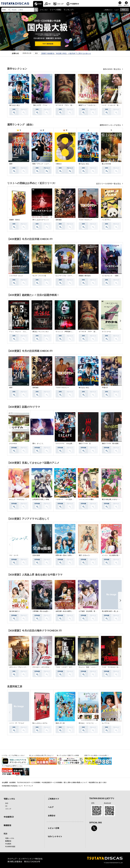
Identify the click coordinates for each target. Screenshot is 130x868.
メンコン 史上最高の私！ (111, 555)
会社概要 (5, 782)
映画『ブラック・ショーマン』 (43, 164)
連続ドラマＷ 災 (85, 443)
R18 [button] (123, 10)
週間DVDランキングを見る (110, 125)
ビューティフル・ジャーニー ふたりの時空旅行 (72, 276)
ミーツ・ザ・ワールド (17, 723)
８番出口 (59, 164)
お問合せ (52, 815)
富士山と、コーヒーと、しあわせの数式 (92, 723)
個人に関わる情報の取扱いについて (76, 782)
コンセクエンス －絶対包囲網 (112, 276)
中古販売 (8, 844)
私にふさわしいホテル (40, 723)
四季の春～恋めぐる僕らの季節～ (67, 555)
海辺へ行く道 (60, 723)
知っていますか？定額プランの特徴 (68, 755)
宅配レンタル (10, 838)
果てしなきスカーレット (41, 220)
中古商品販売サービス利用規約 (52, 782)
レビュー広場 (53, 828)
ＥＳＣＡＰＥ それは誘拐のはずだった (69, 443)
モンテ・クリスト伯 (39, 276)
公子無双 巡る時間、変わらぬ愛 (90, 611)
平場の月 (105, 388)
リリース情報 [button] (55, 10)
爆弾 (11, 164)
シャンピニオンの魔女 (86, 499)
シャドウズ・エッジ (16, 276)
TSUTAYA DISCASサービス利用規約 (29, 782)
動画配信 (7, 825)
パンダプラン (106, 220)
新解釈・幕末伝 (15, 220)
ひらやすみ (13, 443)
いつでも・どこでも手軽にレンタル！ (13, 755)
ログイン (126, 5)
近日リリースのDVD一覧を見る (109, 184)
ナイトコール (106, 332)
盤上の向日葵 (106, 164)
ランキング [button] (68, 10)
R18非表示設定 (10, 846)
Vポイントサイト (55, 836)
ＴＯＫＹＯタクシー (85, 220)
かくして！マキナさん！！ (18, 499)
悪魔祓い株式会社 (85, 276)
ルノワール (106, 723)
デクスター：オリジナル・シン (43, 667)
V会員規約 (12, 782)
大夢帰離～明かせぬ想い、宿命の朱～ (45, 611)
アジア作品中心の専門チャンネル (12, 766)
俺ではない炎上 (15, 105)
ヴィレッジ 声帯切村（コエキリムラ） (69, 332)
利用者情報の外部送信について (12, 786)
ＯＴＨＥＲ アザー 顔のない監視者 (68, 105)
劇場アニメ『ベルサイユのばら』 (90, 105)
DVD (40, 4)
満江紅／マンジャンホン (41, 332)
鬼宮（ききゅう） (85, 555)
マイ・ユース (14, 555)
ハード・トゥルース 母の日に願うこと (115, 105)
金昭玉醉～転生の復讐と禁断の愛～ (68, 611)
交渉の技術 (36, 555)
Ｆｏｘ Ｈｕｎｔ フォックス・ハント (23, 332)
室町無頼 (59, 220)
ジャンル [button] (43, 10)
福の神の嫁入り (15, 611)
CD (49, 4)
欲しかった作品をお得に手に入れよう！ (42, 755)
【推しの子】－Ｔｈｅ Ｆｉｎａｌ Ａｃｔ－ (48, 105)
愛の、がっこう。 (38, 443)
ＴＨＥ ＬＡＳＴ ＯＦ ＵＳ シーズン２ (71, 667)
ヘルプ (116, 10)
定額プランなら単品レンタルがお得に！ (97, 755)
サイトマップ (28, 786)
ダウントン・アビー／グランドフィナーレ (24, 667)
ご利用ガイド (108, 10)
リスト (120, 5)
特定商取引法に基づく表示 (98, 782)
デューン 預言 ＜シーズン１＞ (90, 667)
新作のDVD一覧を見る (112, 69)
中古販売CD (75, 4)
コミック (60, 4)
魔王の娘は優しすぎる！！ (111, 499)
